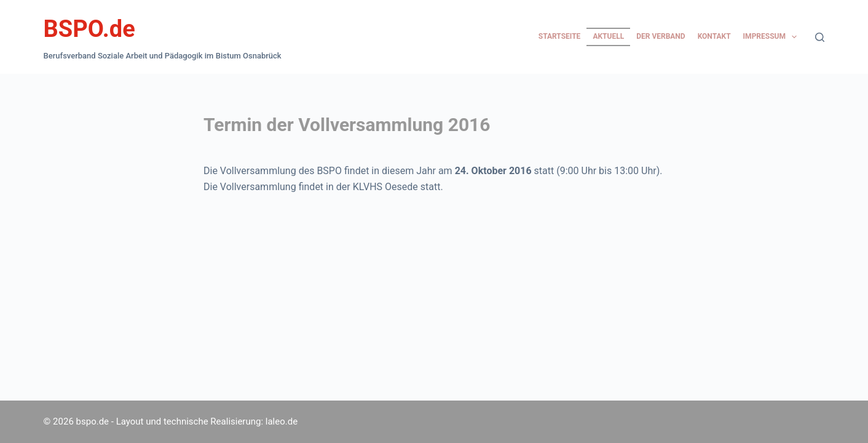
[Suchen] (820, 37)
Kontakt (714, 36)
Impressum (773, 37)
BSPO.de (89, 29)
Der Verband (661, 36)
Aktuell (608, 36)
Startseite (560, 36)
